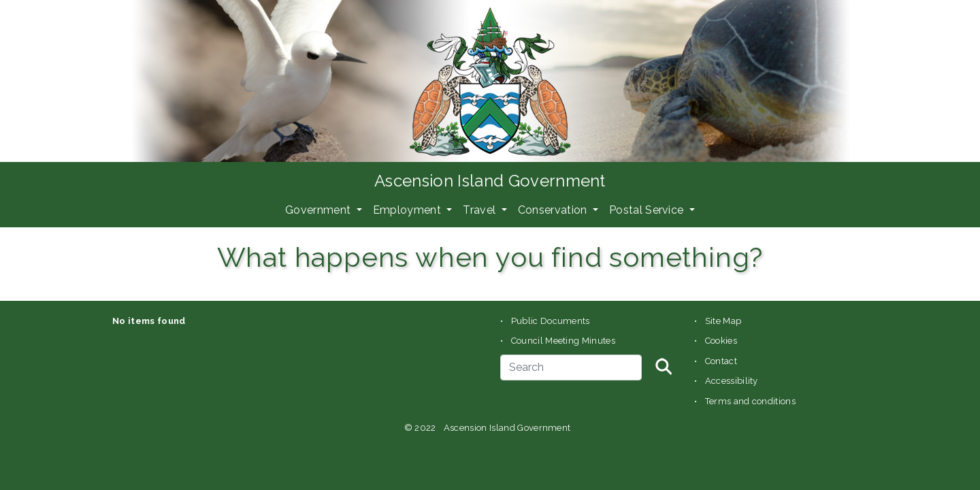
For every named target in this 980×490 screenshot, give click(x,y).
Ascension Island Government (490, 181)
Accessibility (732, 381)
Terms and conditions (750, 401)
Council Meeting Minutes (563, 341)
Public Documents (551, 321)
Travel (480, 210)
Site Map (723, 321)
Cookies (721, 341)
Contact (721, 361)
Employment (409, 210)
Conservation (554, 210)
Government (320, 210)
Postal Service (648, 210)
